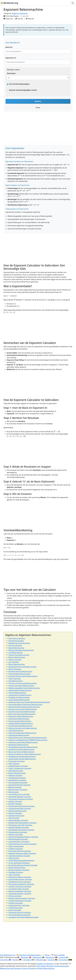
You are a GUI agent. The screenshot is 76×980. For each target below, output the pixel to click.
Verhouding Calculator (17, 638)
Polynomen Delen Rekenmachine (21, 716)
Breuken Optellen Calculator (19, 870)
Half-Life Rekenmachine (17, 693)
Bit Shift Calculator (15, 804)
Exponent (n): (11, 58)
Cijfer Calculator (14, 875)
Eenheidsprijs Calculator (17, 780)
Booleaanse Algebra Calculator (20, 877)
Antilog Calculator (15, 896)
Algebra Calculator (15, 801)
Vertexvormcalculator (16, 816)
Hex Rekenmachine (16, 681)
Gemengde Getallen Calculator (20, 797)
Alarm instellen (59, 955)
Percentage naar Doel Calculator (20, 825)
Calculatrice (4, 960)
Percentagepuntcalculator (18, 783)
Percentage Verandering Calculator (21, 884)
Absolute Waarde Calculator (19, 827)
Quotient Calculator (16, 903)
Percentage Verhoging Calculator (21, 799)
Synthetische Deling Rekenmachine (21, 749)
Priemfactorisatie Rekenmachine (20, 726)
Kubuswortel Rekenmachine (19, 735)
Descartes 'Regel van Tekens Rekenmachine (25, 754)
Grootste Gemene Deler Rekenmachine (23, 676)
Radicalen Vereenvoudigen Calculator (22, 853)
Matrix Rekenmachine (17, 664)
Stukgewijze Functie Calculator (20, 882)
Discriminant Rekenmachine (19, 719)
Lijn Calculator (14, 662)
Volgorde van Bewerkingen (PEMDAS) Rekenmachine (28, 740)
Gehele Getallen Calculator (18, 820)
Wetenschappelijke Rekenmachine (21, 650)
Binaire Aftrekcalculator (17, 773)
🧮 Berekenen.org (9, 3)
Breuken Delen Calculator (18, 790)
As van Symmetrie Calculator (19, 863)
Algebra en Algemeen (20, 13)
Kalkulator (39, 960)
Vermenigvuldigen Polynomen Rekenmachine (25, 705)
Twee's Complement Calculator (20, 768)
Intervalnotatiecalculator (18, 811)
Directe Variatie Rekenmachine (20, 721)
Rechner (16, 960)
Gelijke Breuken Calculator (18, 766)
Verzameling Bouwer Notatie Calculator (23, 865)
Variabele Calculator (16, 872)
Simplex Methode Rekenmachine (21, 723)
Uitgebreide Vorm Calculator (19, 905)
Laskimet (62, 957)
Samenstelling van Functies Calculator (22, 844)
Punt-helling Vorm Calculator (19, 794)
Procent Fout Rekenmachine (19, 655)
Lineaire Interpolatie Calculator (20, 901)
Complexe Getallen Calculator (19, 856)
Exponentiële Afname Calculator (20, 879)
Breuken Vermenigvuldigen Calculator (23, 823)
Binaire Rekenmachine (17, 657)
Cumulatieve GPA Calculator (19, 889)
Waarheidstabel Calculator (18, 839)
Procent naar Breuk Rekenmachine (21, 686)
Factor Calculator (15, 679)
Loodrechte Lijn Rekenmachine (20, 695)
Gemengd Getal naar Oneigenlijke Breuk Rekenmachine (29, 702)
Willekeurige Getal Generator (19, 643)
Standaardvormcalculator (18, 832)
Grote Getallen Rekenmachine (19, 674)
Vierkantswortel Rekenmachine (20, 690)
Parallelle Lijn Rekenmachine (19, 697)
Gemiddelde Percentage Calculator (21, 830)
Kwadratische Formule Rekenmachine (22, 667)
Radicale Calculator (15, 775)
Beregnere (25, 957)
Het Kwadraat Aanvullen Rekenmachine (23, 747)
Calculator (51, 960)
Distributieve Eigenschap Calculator (22, 806)
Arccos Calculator (15, 910)
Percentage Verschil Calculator (20, 912)
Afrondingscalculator (16, 641)
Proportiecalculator (16, 908)
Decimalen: (11, 73)
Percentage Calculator (17, 761)
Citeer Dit (8, 19)
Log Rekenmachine (15, 653)
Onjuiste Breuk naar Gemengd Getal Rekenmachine (28, 738)
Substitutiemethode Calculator (20, 808)
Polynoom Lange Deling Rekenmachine (23, 742)
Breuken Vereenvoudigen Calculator (22, 898)
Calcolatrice (27, 960)
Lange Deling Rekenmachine (19, 700)
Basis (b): (9, 47)
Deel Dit (30, 19)
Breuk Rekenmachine (16, 648)
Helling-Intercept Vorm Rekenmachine (23, 728)
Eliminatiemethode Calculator (19, 785)
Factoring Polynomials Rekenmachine (22, 733)
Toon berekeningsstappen (19, 84)
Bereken (38, 101)
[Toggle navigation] (73, 3)
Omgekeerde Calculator (17, 778)
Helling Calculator (15, 660)
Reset (38, 108)
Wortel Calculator (15, 669)
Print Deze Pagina (11, 16)
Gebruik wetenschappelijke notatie (23, 90)
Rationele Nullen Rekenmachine (20, 671)
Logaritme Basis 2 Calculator (19, 842)
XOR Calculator (14, 818)
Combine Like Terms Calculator (20, 886)
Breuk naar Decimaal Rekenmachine (22, 714)
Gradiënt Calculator (16, 849)
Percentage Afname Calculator (20, 851)
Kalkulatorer (50, 957)
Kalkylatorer (37, 957)
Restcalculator (14, 792)
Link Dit (19, 19)
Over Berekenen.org (8, 955)
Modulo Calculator (15, 813)
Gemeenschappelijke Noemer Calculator (23, 837)
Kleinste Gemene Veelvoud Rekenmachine (24, 707)
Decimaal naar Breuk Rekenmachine (22, 712)
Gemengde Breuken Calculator (20, 894)
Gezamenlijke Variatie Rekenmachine (22, 759)
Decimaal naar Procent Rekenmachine (23, 709)
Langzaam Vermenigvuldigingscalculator (24, 917)
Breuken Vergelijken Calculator (20, 891)
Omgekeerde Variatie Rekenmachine (22, 757)
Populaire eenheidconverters (30, 955)
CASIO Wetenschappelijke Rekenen (21, 860)
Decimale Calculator (16, 771)
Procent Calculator (15, 645)
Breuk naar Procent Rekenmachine (21, 752)
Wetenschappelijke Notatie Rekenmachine (24, 688)
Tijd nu (47, 955)
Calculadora (63, 960)
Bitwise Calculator (15, 787)
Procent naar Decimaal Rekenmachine (23, 683)
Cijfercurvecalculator (16, 846)
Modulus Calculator (16, 834)
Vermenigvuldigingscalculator (19, 915)
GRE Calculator (14, 858)
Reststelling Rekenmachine (18, 745)
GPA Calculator (14, 764)
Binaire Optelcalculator (17, 868)
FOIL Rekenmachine (16, 731)
